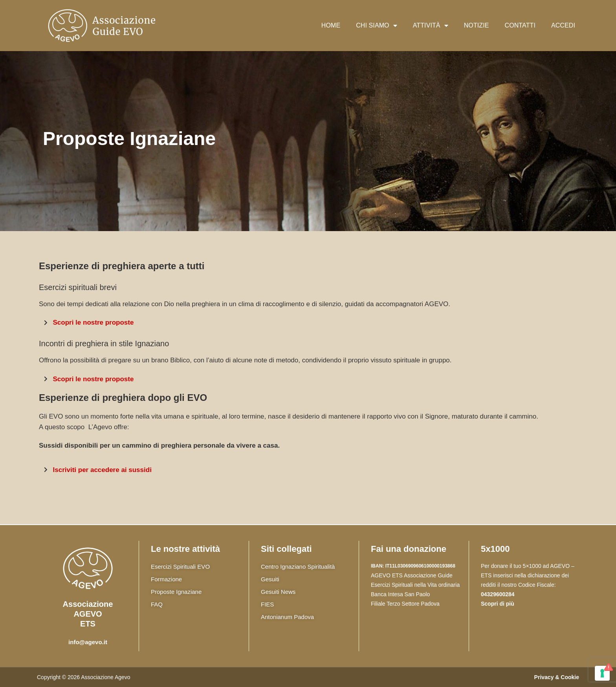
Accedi (563, 25)
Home (331, 25)
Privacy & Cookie (557, 677)
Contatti (520, 25)
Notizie (477, 25)
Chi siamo (377, 26)
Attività (431, 26)
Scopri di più (498, 604)
